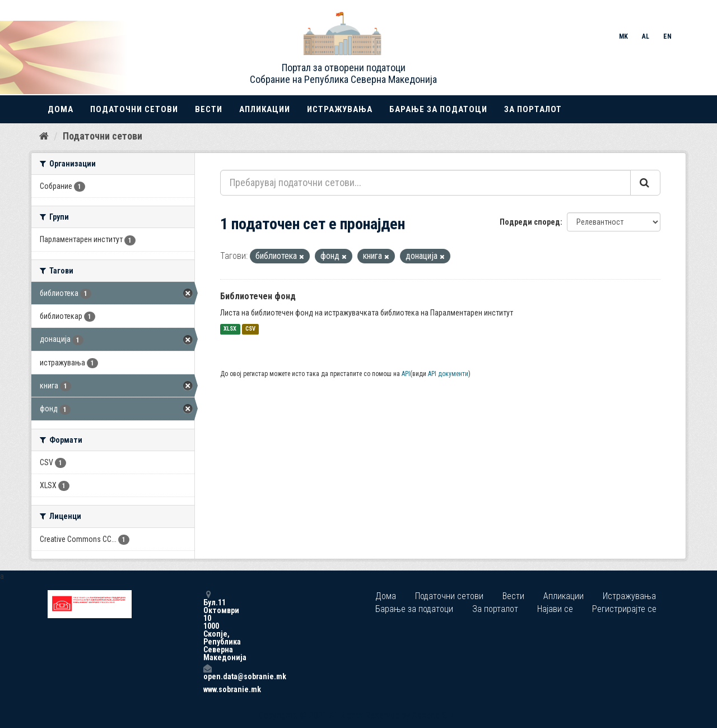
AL (646, 36)
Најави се (555, 609)
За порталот (533, 109)
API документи (448, 374)
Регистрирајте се (624, 609)
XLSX (230, 329)
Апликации (265, 109)
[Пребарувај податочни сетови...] (425, 183)
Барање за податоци (438, 109)
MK (623, 36)
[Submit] (645, 183)
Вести (209, 109)
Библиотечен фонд (258, 296)
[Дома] (44, 136)
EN (667, 36)
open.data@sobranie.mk (207, 672)
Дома (60, 109)
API (406, 374)
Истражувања (340, 109)
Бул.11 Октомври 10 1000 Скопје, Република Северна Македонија (207, 626)
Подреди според (530, 222)
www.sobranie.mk (207, 689)
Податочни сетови (134, 109)
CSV (250, 329)
